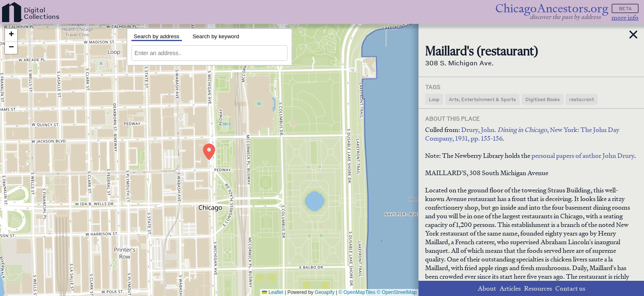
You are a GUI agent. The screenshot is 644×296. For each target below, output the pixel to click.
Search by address (157, 36)
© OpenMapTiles (357, 292)
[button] (209, 152)
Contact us (570, 288)
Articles (510, 288)
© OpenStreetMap (397, 292)
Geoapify (324, 292)
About (487, 288)
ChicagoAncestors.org (552, 8)
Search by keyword (216, 36)
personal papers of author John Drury (583, 156)
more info (625, 17)
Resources (538, 288)
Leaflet (273, 292)
